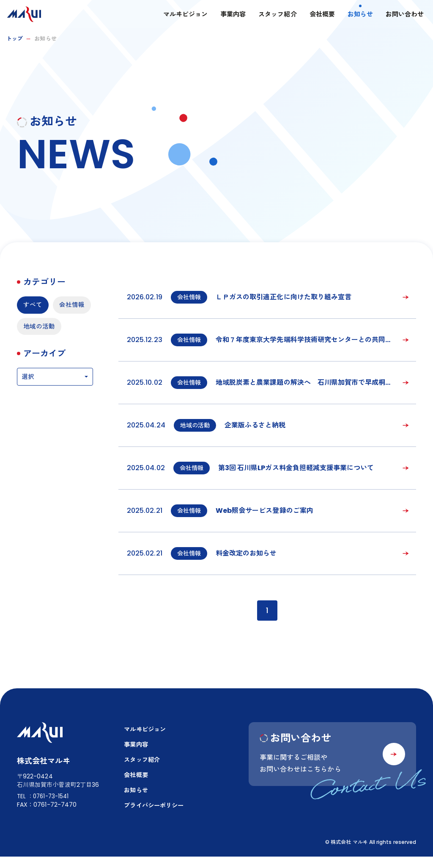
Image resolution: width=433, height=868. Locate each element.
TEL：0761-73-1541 (45, 806)
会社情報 (37, 327)
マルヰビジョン (177, 15)
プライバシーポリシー (151, 813)
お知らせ (352, 15)
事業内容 (225, 15)
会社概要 (314, 15)
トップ (15, 39)
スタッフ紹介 (270, 15)
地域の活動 (40, 349)
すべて (33, 305)
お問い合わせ (397, 15)
